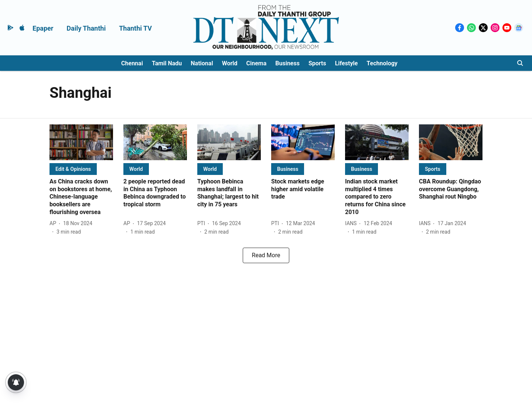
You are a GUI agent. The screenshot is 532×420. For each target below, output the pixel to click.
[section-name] (73, 169)
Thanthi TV (135, 28)
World (230, 63)
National (202, 63)
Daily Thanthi (86, 28)
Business (287, 63)
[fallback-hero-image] (81, 142)
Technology (382, 63)
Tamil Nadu (167, 63)
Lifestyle (347, 63)
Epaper (43, 28)
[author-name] (54, 223)
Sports (317, 63)
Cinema (257, 63)
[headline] (81, 197)
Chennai (132, 63)
